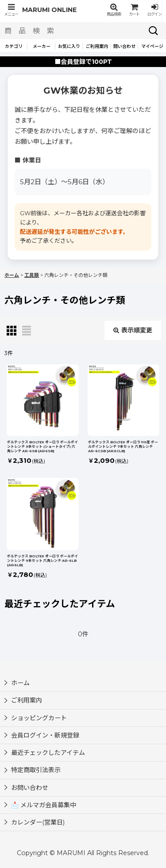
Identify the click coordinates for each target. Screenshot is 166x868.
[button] (11, 10)
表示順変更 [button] (133, 330)
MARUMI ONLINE (49, 10)
